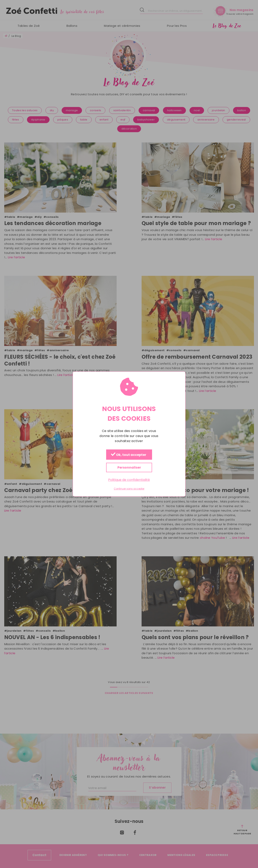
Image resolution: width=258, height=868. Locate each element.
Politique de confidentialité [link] (129, 480)
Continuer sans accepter (129, 489)
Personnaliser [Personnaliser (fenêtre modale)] (129, 467)
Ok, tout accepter (128, 455)
